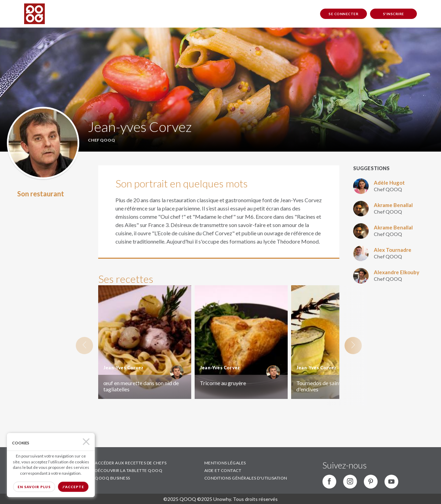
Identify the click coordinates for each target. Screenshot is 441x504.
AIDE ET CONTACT (223, 470)
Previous (84, 346)
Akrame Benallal (393, 205)
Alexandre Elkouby (397, 272)
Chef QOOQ (388, 189)
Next (353, 346)
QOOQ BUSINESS (112, 478)
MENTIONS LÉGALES (225, 463)
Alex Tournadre (393, 250)
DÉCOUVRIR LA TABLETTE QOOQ (129, 470)
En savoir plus (34, 487)
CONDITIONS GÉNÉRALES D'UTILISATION (246, 478)
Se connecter (343, 14)
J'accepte (73, 487)
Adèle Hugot (389, 183)
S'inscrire (394, 14)
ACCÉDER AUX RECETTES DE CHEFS (131, 463)
